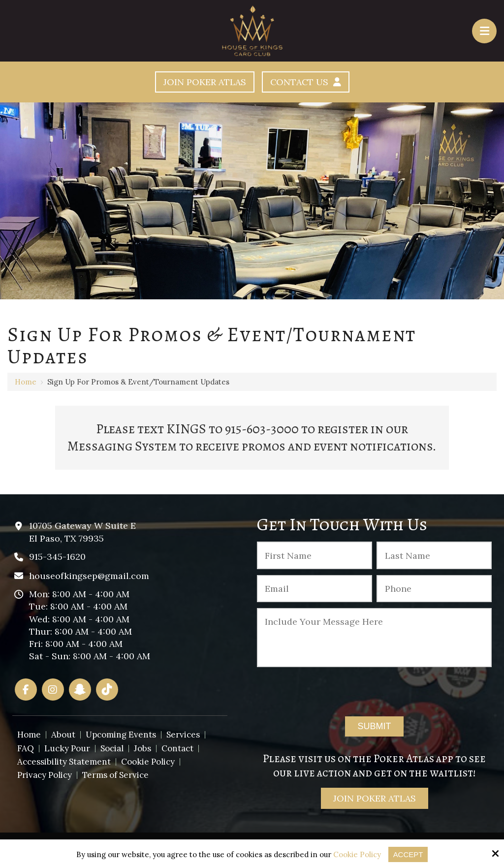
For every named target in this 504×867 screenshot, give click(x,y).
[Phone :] (434, 589)
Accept (408, 854)
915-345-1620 (57, 557)
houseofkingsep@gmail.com (89, 576)
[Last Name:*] (434, 555)
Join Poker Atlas (204, 82)
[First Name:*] (315, 555)
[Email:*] (315, 589)
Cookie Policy (357, 855)
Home (26, 382)
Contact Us (306, 82)
